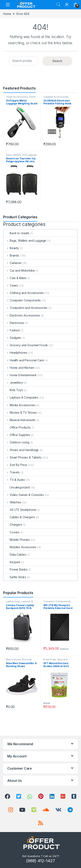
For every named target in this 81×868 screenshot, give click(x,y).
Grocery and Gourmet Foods (26, 345)
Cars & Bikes (15, 278)
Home (7, 14)
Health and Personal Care (24, 360)
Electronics (14, 323)
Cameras (13, 263)
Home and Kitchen (19, 368)
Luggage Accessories (56, 97)
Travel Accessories (17, 97)
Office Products (17, 427)
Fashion (12, 330)
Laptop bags (13, 601)
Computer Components (22, 300)
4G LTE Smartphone (20, 510)
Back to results (16, 233)
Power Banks (15, 569)
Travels (12, 472)
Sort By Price (15, 465)
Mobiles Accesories (20, 547)
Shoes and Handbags (21, 450)
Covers (11, 532)
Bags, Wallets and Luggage (21, 155)
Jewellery (13, 383)
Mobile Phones (17, 540)
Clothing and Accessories (24, 293)
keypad (12, 562)
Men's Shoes (13, 659)
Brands (11, 255)
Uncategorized (17, 487)
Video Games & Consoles (24, 495)
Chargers (13, 525)
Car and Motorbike (19, 270)
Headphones (15, 353)
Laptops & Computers (21, 397)
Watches (12, 502)
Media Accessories (19, 405)
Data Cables (15, 555)
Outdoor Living (16, 442)
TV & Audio (14, 480)
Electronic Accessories (22, 315)
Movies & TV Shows (20, 413)
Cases (11, 285)
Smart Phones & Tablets (23, 457)
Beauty (11, 248)
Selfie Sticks (15, 577)
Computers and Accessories (25, 308)
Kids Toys (13, 390)
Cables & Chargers (19, 517)
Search (58, 5)
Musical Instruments (19, 420)
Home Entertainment (20, 375)
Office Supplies (17, 435)
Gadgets (12, 338)
